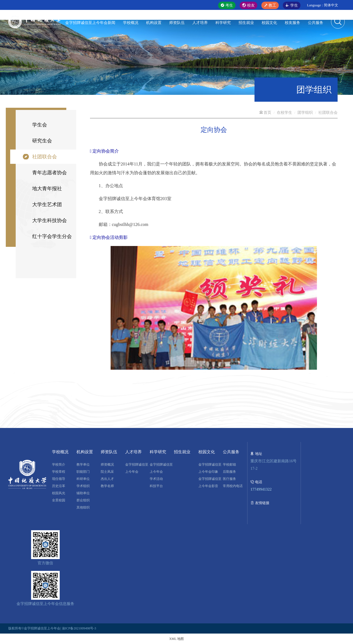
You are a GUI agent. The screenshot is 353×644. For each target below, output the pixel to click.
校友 (248, 5)
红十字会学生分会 (52, 236)
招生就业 (246, 23)
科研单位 (83, 479)
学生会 (40, 125)
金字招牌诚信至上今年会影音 (210, 482)
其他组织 (83, 507)
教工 (270, 5)
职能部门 (83, 472)
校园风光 (59, 493)
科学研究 (223, 23)
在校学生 (284, 113)
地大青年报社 (47, 189)
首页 (265, 113)
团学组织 (305, 113)
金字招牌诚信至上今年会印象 (210, 468)
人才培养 (200, 23)
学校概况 (131, 23)
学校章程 (59, 472)
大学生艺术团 (47, 204)
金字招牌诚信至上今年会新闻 (90, 23)
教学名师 (107, 486)
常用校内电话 (233, 486)
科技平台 (156, 486)
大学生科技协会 (50, 220)
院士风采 (107, 472)
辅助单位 (83, 493)
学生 (292, 5)
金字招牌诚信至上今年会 (137, 468)
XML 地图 (176, 639)
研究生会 (42, 141)
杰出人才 (107, 479)
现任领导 (59, 479)
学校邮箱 (229, 465)
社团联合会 (45, 157)
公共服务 (316, 23)
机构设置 (154, 23)
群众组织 (83, 500)
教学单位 (83, 465)
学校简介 (59, 465)
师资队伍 (177, 23)
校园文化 (269, 23)
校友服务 (292, 23)
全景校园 (59, 500)
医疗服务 (229, 479)
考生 (227, 5)
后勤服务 (229, 472)
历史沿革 (59, 486)
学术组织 (83, 486)
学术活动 (156, 479)
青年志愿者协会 (50, 173)
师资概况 (107, 465)
